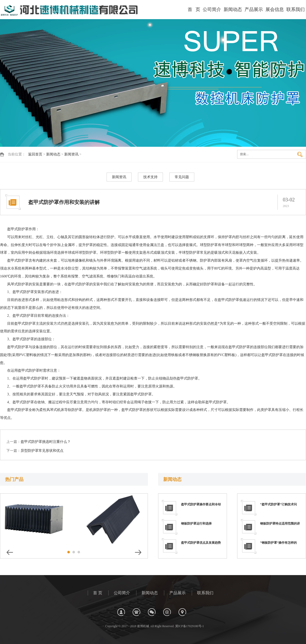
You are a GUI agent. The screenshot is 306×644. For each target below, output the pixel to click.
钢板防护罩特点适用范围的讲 (280, 524)
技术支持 (150, 177)
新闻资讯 (71, 154)
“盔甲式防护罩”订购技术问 (278, 504)
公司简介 (212, 9)
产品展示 (254, 9)
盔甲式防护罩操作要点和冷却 (201, 504)
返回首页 (35, 154)
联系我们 (296, 9)
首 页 (194, 9)
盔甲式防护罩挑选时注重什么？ (46, 442)
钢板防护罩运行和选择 (196, 524)
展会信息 (275, 9)
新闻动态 (233, 9)
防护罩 (23, 229)
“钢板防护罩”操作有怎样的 (278, 543)
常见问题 (182, 177)
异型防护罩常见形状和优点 (42, 451)
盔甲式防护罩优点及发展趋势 (201, 543)
